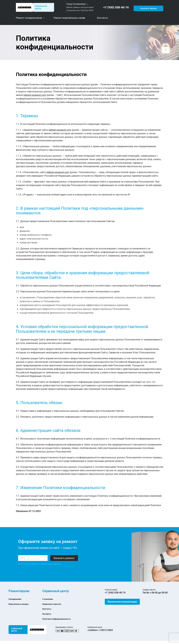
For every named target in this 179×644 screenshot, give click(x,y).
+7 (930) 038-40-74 (117, 7)
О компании (49, 599)
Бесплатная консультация (122, 602)
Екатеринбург (79, 4)
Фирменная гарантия (54, 604)
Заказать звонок (148, 7)
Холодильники (17, 599)
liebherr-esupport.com (35, 95)
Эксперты (48, 614)
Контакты (48, 609)
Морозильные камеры (21, 604)
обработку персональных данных (46, 564)
